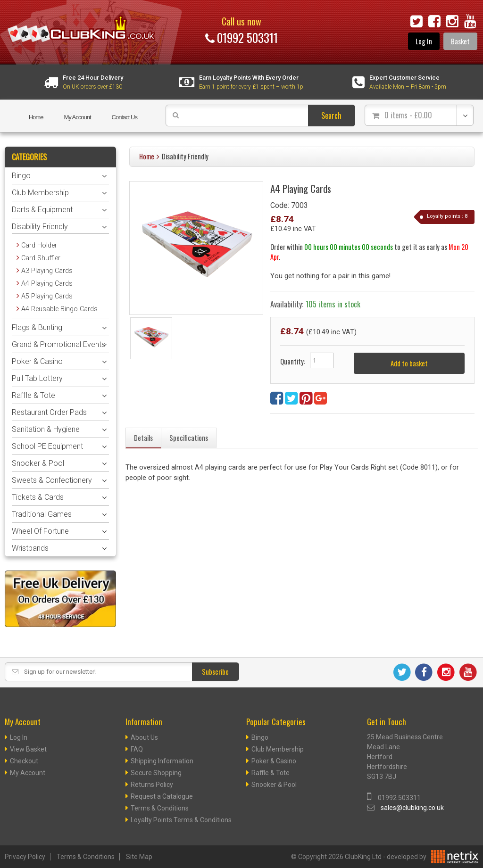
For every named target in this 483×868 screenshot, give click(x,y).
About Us (144, 737)
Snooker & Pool (38, 463)
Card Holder (39, 245)
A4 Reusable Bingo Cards (59, 309)
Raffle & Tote (33, 395)
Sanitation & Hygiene (46, 429)
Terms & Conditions (160, 808)
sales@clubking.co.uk (412, 808)
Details (143, 438)
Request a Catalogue (162, 796)
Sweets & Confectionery (52, 480)
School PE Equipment (47, 446)
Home (36, 117)
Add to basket (409, 363)
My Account (77, 117)
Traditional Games (42, 514)
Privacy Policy (25, 857)
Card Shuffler (41, 258)
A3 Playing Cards (47, 271)
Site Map (139, 857)
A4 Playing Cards (47, 284)
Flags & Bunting (37, 327)
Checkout (24, 761)
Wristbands (30, 548)
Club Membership (40, 193)
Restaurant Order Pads (49, 412)
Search (331, 116)
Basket (460, 41)
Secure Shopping (156, 773)
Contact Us (125, 117)
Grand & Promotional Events (58, 344)
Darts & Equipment (42, 210)
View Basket (28, 749)
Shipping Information (162, 761)
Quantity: (293, 361)
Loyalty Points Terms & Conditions (181, 820)
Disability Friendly (185, 156)
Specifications (189, 438)
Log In (424, 41)
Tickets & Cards (38, 497)
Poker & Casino (37, 361)
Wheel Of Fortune (40, 531)
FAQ (137, 749)
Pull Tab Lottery (37, 378)
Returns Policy (152, 785)
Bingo (21, 176)
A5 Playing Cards (47, 296)
